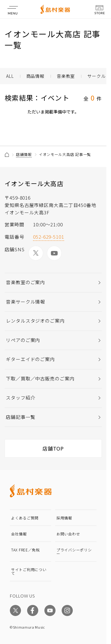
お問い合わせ (68, 534)
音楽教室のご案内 (25, 282)
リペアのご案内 (23, 340)
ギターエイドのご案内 (30, 359)
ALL (10, 76)
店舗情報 (24, 154)
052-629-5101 (49, 237)
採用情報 (64, 518)
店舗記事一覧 (21, 417)
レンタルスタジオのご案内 (35, 321)
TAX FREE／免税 (25, 550)
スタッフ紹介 (21, 398)
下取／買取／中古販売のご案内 (40, 378)
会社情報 (19, 534)
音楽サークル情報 (25, 302)
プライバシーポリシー (74, 552)
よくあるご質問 (25, 518)
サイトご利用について (29, 571)
